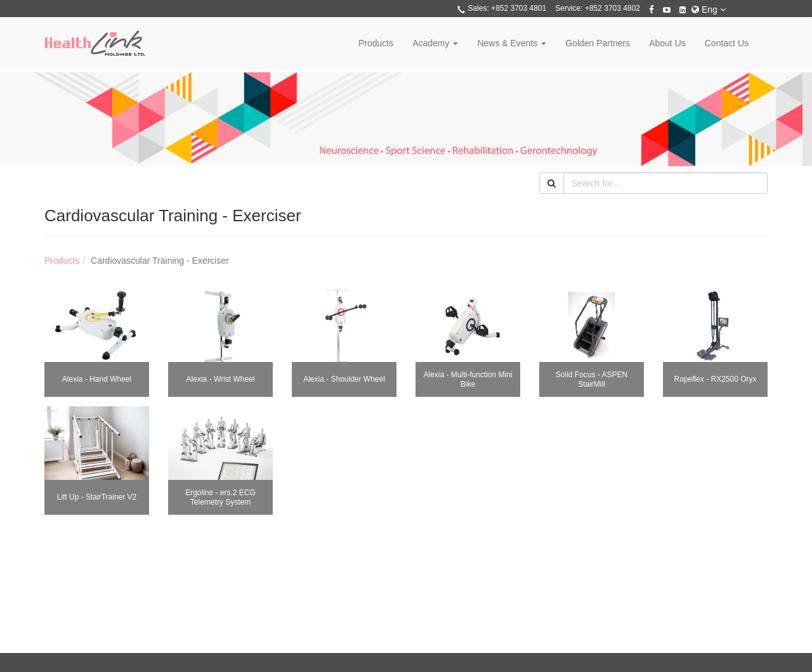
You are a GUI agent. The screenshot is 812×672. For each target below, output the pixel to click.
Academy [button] (435, 43)
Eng (709, 10)
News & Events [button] (512, 43)
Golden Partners (598, 43)
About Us (667, 43)
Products (376, 43)
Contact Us (727, 43)
